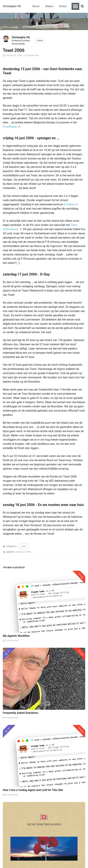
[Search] (82, 6)
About (36, 6)
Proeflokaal (10, 127)
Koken (63, 6)
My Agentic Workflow (16, 636)
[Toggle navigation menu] (75, 6)
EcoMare (70, 204)
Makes (49, 6)
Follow (40, 41)
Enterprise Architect (21, 41)
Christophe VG (12, 6)
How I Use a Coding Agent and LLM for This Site (33, 790)
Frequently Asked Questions (20, 713)
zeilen (24, 546)
